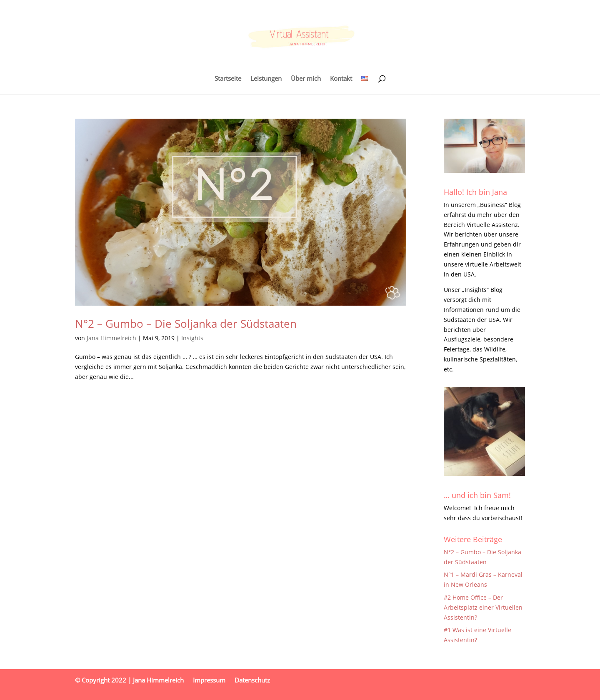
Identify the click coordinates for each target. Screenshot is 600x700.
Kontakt (341, 79)
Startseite (228, 79)
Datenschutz (252, 680)
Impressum (209, 680)
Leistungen (266, 79)
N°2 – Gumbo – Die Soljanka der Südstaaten (186, 324)
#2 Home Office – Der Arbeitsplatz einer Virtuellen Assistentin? (483, 607)
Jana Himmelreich (111, 338)
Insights (192, 338)
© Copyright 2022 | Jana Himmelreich (129, 680)
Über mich (306, 79)
